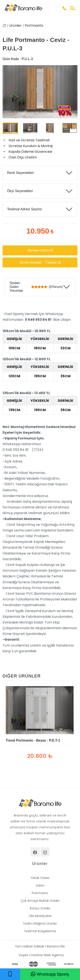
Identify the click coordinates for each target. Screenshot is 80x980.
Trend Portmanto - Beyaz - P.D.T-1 (33, 740)
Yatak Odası (40, 878)
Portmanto (34, 25)
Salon (40, 885)
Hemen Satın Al (40, 250)
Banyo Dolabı (40, 908)
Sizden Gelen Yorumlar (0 (36, 287)
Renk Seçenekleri (20, 173)
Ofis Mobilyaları (40, 916)
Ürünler (15, 25)
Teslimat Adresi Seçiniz (25, 209)
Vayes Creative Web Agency (41, 955)
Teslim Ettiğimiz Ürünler (40, 924)
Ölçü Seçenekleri (20, 191)
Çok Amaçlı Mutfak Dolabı (40, 901)
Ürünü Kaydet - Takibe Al (40, 262)
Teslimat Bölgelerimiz (40, 931)
